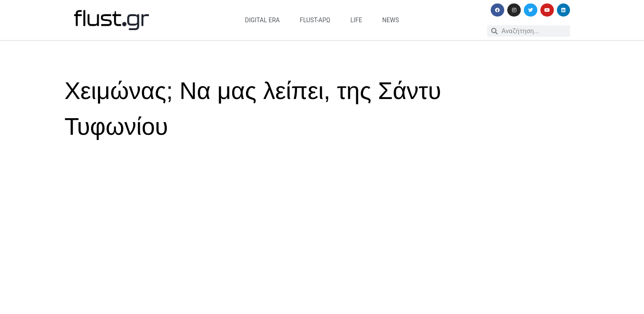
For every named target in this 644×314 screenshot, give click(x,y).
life (356, 20)
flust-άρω (315, 20)
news (391, 20)
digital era (263, 20)
